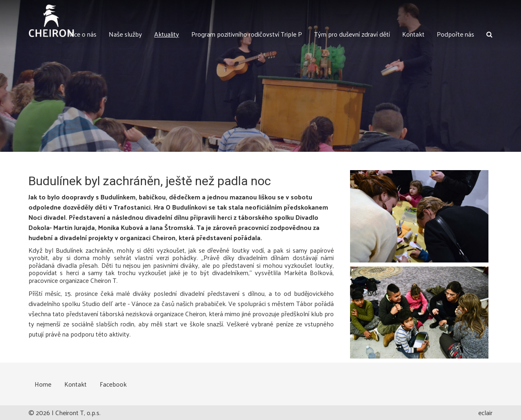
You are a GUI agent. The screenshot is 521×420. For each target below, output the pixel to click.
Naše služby (125, 34)
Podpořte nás (455, 34)
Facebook (113, 384)
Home (43, 384)
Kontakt (413, 34)
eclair (485, 412)
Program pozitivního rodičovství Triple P (247, 34)
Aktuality (167, 34)
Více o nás (83, 34)
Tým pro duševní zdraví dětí (352, 34)
